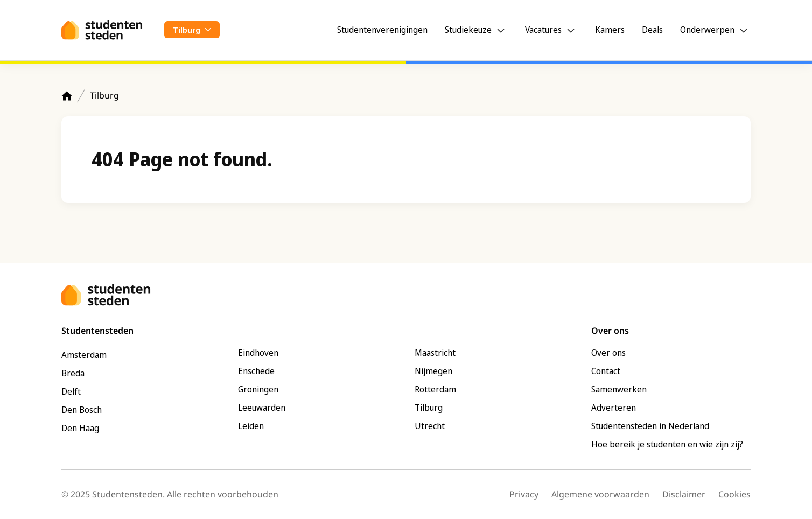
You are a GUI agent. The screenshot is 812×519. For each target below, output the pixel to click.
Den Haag (80, 428)
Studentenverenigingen (382, 30)
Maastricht (435, 353)
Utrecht (430, 426)
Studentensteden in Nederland (650, 426)
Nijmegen (433, 371)
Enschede (256, 371)
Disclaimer (684, 494)
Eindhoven (258, 353)
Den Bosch (82, 410)
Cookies (734, 494)
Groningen (258, 389)
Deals (652, 30)
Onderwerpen (707, 30)
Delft (71, 391)
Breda (73, 373)
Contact (606, 371)
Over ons (608, 353)
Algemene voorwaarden (600, 494)
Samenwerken (619, 389)
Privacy (524, 494)
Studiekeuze (468, 30)
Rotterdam (435, 389)
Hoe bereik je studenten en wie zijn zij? (667, 444)
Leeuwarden (262, 408)
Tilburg (104, 95)
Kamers (610, 30)
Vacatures (543, 30)
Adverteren (614, 408)
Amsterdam (84, 355)
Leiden (251, 426)
